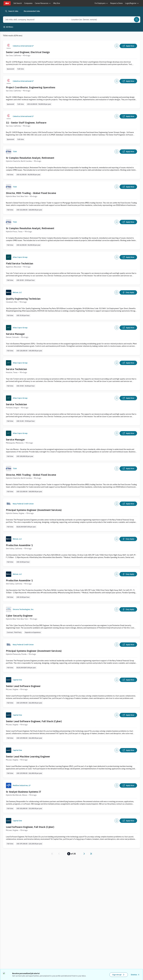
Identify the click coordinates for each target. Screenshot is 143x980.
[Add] (117, 46)
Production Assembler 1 (19, 545)
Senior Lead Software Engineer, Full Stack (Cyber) (34, 721)
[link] (52, 854)
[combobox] (33, 20)
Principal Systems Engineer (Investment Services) (34, 510)
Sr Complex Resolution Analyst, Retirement (30, 158)
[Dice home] (7, 3)
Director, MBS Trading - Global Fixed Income (31, 193)
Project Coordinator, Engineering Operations (31, 87)
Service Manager (15, 334)
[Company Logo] (9, 46)
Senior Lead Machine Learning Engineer (28, 756)
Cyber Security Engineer (19, 616)
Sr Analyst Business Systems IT (24, 792)
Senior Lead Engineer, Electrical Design (28, 52)
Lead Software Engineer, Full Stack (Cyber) (30, 827)
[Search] (137, 20)
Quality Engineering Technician (23, 299)
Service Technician (16, 369)
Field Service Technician (20, 263)
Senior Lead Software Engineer (23, 686)
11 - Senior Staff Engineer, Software (26, 123)
